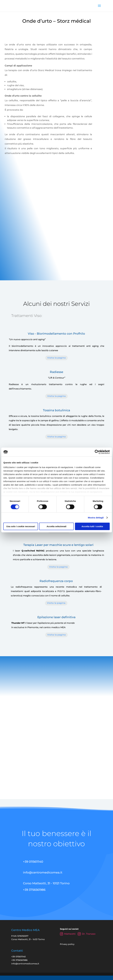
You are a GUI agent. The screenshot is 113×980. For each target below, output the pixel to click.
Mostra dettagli (96, 518)
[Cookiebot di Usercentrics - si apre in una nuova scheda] (97, 452)
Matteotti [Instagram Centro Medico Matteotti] (68, 942)
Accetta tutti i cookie (92, 526)
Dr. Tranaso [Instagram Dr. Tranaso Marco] (87, 942)
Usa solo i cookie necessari (21, 526)
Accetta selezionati (56, 526)
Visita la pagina (56, 354)
